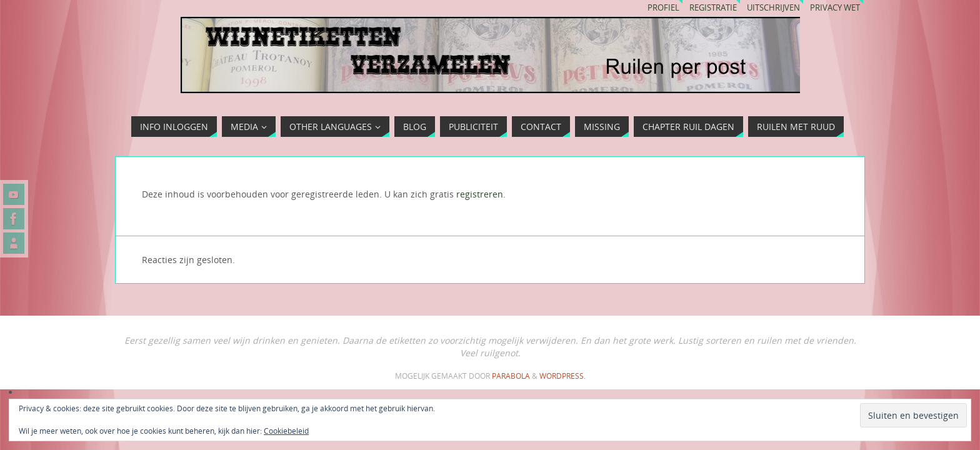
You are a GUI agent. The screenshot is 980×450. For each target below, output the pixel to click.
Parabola (511, 376)
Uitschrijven (773, 8)
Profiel (663, 8)
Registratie (713, 8)
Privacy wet (835, 8)
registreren (480, 194)
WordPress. (562, 376)
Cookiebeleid (286, 431)
